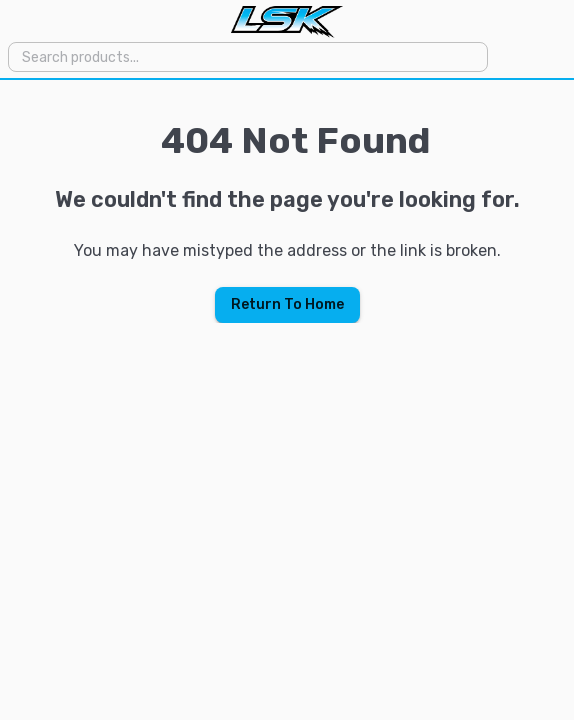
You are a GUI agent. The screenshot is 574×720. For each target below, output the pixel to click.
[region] (287, 201)
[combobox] (246, 56)
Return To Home (287, 304)
